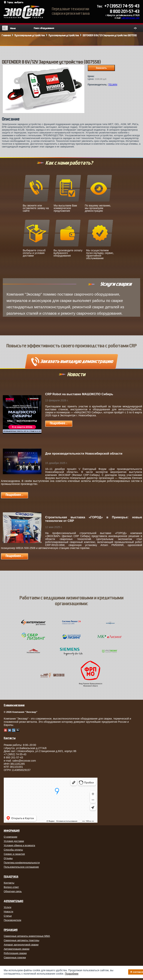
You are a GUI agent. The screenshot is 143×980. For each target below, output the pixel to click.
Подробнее (72, 974)
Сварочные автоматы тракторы (21, 940)
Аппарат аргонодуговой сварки (21, 945)
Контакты (9, 883)
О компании (10, 837)
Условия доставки (14, 841)
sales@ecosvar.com (130, 18)
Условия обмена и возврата (19, 845)
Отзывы (8, 858)
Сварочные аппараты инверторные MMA (27, 936)
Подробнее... (59, 423)
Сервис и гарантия (14, 854)
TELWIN (113, 85)
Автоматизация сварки (17, 949)
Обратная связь (13, 891)
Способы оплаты (13, 850)
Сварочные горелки (15, 957)
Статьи (8, 916)
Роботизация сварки (15, 953)
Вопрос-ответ (11, 887)
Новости (8, 912)
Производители (12, 920)
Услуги (7, 907)
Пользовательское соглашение (21, 867)
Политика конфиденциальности (22, 863)
